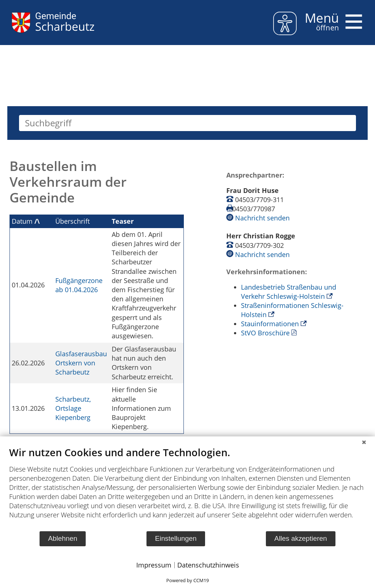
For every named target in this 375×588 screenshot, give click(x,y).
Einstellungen (176, 538)
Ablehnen (63, 538)
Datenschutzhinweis (208, 565)
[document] (187, 488)
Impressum (154, 565)
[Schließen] (364, 442)
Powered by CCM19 (187, 580)
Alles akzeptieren (301, 538)
